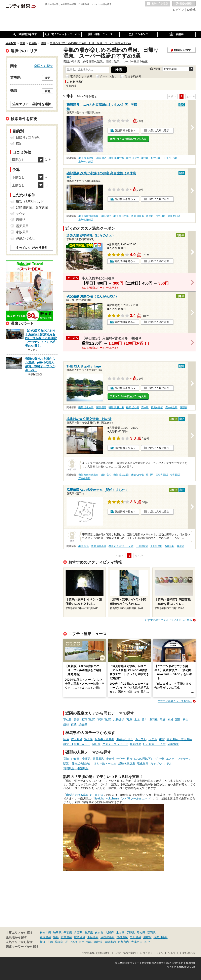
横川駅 (150, 475)
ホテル (153, 739)
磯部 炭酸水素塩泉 (88, 216)
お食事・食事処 (105, 739)
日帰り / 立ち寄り (28, 137)
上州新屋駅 (156, 546)
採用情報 (191, 963)
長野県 (130, 933)
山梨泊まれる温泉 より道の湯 (85, 795)
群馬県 (89, 933)
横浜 (43, 942)
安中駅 (145, 407)
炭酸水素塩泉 (127, 764)
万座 (129, 720)
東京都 (99, 933)
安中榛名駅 (171, 407)
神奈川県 (45, 933)
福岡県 (151, 933)
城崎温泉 (80, 937)
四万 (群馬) (88, 720)
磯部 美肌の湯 (116, 158)
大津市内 (137, 942)
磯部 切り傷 (137, 216)
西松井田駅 (174, 216)
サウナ (121, 759)
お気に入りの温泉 (158, 4)
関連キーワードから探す (22, 947)
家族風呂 (22, 232)
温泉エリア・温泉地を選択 (32, 104)
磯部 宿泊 (101, 158)
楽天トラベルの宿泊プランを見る (128, 139)
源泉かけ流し (125, 739)
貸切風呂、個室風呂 (179, 739)
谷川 (145, 720)
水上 (137, 720)
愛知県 (141, 933)
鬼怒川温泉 (161, 937)
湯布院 (147, 937)
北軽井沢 (119, 720)
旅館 (162, 739)
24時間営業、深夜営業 (32, 208)
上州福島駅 (142, 546)
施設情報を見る (124, 130)
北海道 (120, 933)
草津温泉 (45, 937)
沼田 (178, 720)
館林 (66, 724)
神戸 (147, 942)
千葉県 (68, 933)
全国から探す (44, 66)
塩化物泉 (135, 744)
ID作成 (191, 10)
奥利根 (154, 720)
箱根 (56, 937)
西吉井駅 (169, 546)
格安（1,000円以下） (77, 744)
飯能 (89, 942)
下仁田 (68, 720)
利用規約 (178, 963)
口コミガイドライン (152, 953)
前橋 (74, 724)
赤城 (170, 720)
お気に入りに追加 (159, 130)
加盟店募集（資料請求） (96, 953)
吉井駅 (180, 546)
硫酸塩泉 (173, 744)
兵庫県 (78, 933)
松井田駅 (156, 158)
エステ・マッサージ (115, 744)
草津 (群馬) (104, 720)
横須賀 (59, 942)
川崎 (50, 942)
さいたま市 (77, 942)
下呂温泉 (93, 937)
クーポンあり (109, 76)
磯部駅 (145, 158)
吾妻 (77, 720)
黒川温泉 (135, 937)
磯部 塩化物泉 (86, 158)
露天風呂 (77, 739)
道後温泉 (122, 937)
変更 (48, 78)
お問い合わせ (188, 953)
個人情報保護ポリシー (127, 963)
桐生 (186, 720)
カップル (141, 739)
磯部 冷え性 (133, 158)
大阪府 (110, 933)
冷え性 (88, 739)
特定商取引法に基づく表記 (156, 963)
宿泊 (66, 739)
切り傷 (96, 744)
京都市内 (123, 942)
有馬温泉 (66, 937)
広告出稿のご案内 (125, 953)
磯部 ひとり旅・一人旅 (121, 546)
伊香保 (83, 724)
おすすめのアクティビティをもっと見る (168, 620)
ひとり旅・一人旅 (154, 744)
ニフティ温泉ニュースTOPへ (175, 701)
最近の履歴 (184, 4)
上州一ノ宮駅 (86, 162)
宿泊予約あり (133, 76)
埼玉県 (57, 933)
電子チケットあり (81, 76)
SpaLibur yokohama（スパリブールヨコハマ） (124, 798)
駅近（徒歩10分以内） (78, 764)
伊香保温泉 (108, 937)
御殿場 (98, 942)
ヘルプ (172, 953)
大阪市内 (110, 942)
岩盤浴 (21, 220)
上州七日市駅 (170, 158)
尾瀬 (163, 720)
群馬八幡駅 (157, 407)
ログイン (178, 10)
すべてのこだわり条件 (32, 248)
